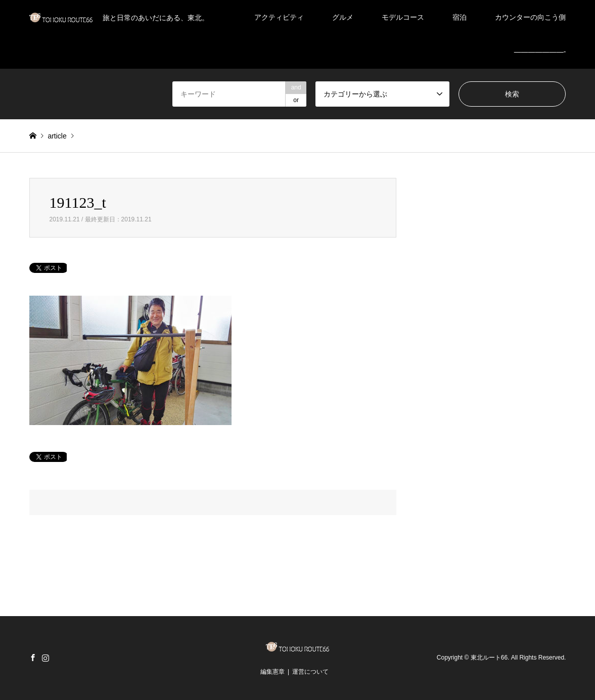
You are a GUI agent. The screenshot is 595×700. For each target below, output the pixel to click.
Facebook (33, 658)
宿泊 (460, 17)
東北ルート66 (489, 658)
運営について (310, 672)
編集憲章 (272, 672)
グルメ (343, 17)
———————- (540, 52)
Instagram (45, 658)
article (57, 136)
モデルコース (403, 17)
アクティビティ (279, 17)
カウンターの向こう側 (530, 17)
